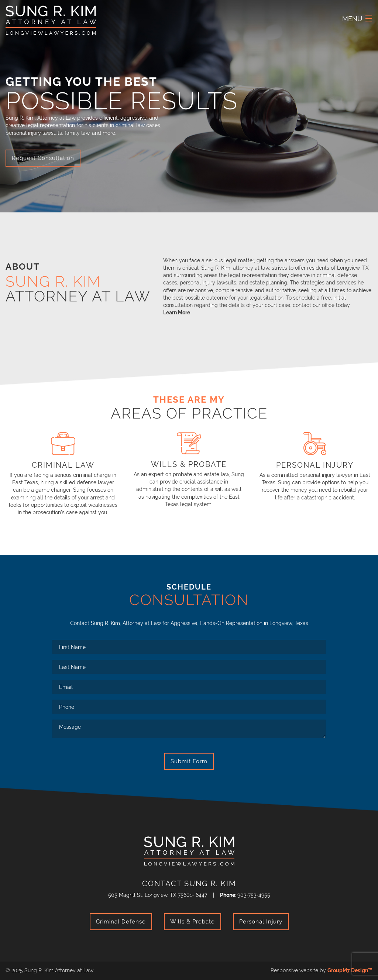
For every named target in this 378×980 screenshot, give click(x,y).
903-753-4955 (254, 895)
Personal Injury (261, 922)
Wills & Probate (193, 922)
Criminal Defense (121, 922)
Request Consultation (43, 158)
